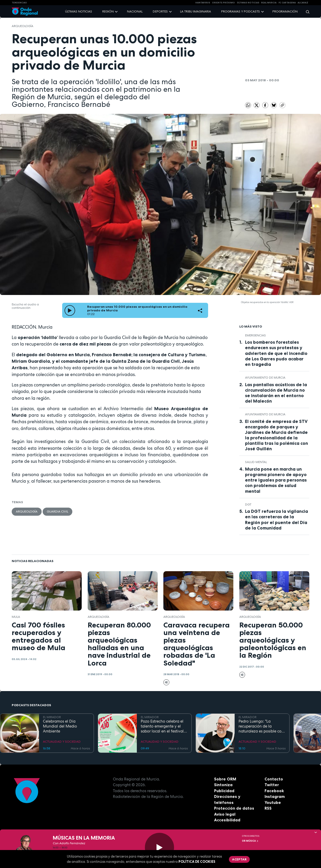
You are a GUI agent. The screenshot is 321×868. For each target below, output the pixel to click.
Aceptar (239, 859)
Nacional (135, 11)
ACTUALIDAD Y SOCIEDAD (62, 742)
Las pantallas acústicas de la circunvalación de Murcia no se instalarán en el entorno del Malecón (276, 393)
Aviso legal (225, 814)
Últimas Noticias (248, 3)
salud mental (256, 462)
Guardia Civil (57, 512)
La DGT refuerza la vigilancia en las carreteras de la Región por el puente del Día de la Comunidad (277, 519)
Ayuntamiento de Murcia (265, 378)
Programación (285, 11)
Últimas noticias (79, 11)
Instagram (275, 796)
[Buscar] (306, 12)
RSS (268, 808)
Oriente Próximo (223, 3)
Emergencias (255, 335)
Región (108, 11)
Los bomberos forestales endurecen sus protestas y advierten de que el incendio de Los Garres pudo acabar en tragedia (276, 353)
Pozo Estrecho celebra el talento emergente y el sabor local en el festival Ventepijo (162, 726)
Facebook (274, 791)
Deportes (160, 11)
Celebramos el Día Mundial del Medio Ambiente (60, 726)
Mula (16, 617)
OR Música (250, 841)
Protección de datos (234, 808)
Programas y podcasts (240, 11)
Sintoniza (223, 785)
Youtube (273, 802)
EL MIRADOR (52, 717)
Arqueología (23, 26)
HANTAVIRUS (203, 3)
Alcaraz (303, 3)
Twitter (272, 785)
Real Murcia (269, 3)
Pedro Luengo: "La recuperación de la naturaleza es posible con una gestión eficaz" (261, 726)
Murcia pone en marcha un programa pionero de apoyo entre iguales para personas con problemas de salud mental (276, 480)
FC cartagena (287, 3)
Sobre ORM (225, 779)
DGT (248, 504)
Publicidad (224, 791)
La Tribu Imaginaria (195, 11)
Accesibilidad (227, 820)
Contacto (274, 779)
